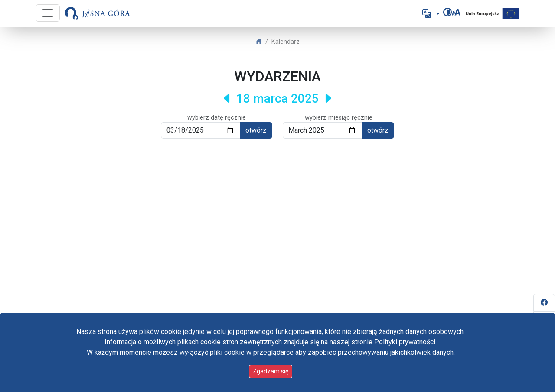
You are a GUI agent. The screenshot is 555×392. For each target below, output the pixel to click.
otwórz (256, 130)
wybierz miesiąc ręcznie (339, 118)
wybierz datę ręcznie (217, 118)
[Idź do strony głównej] (98, 13)
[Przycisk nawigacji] (48, 13)
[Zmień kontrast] (447, 12)
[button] (430, 13)
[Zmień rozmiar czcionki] (456, 12)
